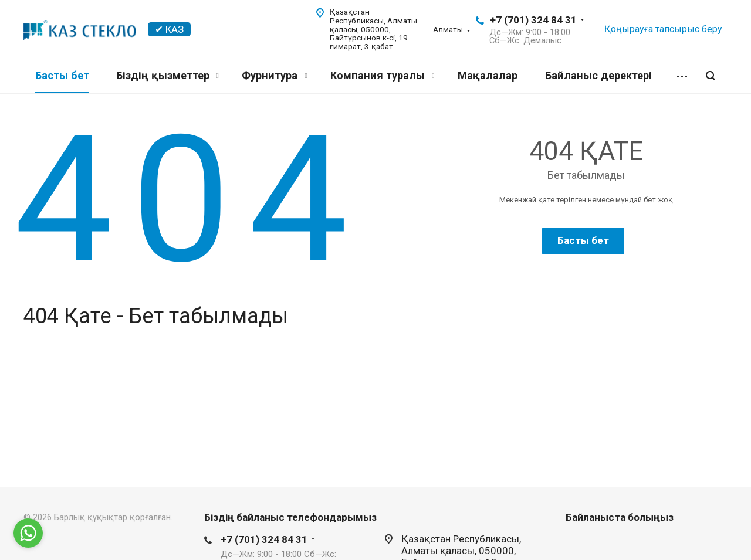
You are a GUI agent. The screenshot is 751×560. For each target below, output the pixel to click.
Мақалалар (488, 75)
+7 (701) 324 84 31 (533, 20)
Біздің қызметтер (168, 75)
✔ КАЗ (169, 29)
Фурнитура (274, 75)
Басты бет (62, 75)
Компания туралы (382, 75)
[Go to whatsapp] (28, 533)
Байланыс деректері (598, 75)
